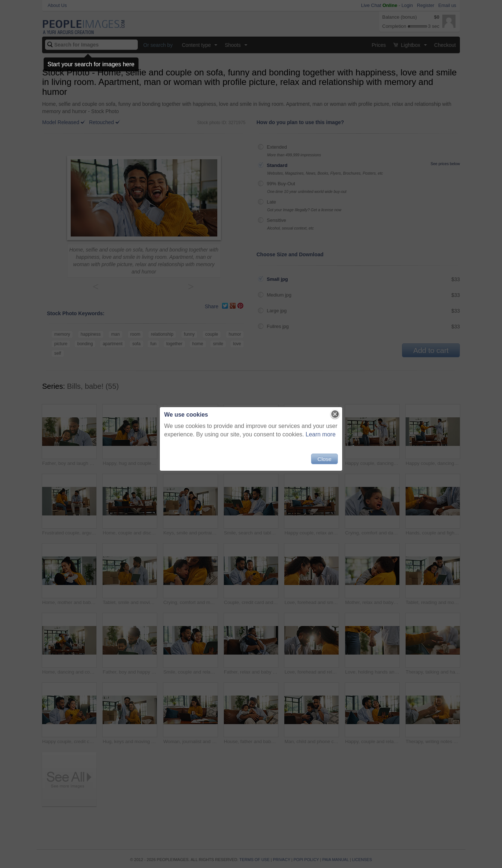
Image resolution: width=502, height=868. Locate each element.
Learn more (321, 434)
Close (324, 459)
